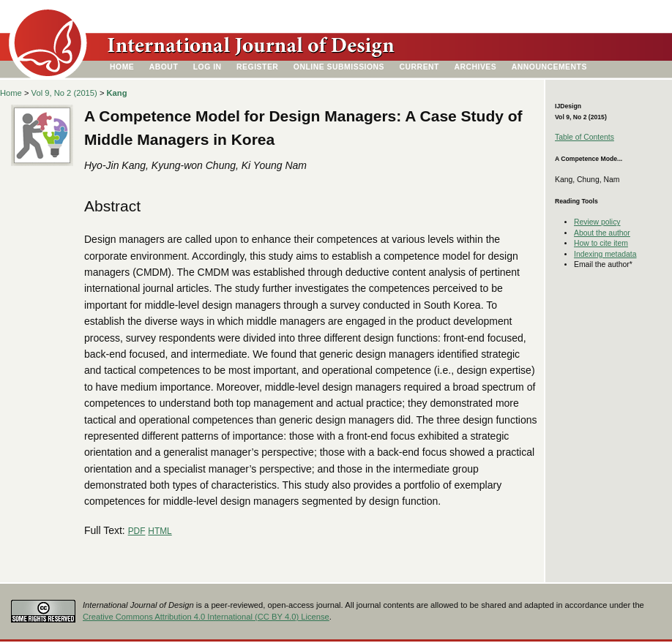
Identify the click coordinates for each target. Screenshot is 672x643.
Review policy (597, 222)
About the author (602, 233)
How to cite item (601, 243)
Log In (208, 67)
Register (257, 67)
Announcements (549, 67)
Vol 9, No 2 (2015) (64, 93)
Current (419, 67)
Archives (475, 67)
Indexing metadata (605, 254)
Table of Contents (585, 137)
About (164, 67)
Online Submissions (339, 67)
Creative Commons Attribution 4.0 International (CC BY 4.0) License (206, 617)
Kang (117, 93)
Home (122, 67)
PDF (137, 531)
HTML (160, 531)
